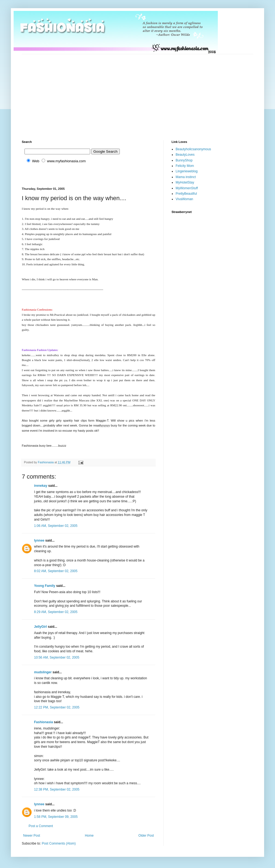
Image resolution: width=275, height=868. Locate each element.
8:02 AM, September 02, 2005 (56, 571)
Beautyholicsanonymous (193, 149)
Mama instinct (186, 177)
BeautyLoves (185, 155)
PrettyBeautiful (186, 194)
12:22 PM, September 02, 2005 (57, 707)
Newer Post (32, 836)
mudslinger (43, 672)
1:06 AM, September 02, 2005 (56, 526)
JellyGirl (40, 627)
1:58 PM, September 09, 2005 (56, 817)
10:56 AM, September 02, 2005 (57, 657)
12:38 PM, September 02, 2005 (57, 789)
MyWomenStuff (187, 188)
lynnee (39, 540)
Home (89, 836)
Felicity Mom (185, 166)
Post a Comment (41, 826)
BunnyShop (184, 160)
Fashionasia (43, 722)
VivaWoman (184, 199)
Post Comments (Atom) (59, 843)
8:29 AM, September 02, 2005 (56, 612)
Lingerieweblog (187, 171)
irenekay (41, 486)
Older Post (146, 836)
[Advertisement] (109, 92)
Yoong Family (45, 586)
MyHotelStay (185, 182)
